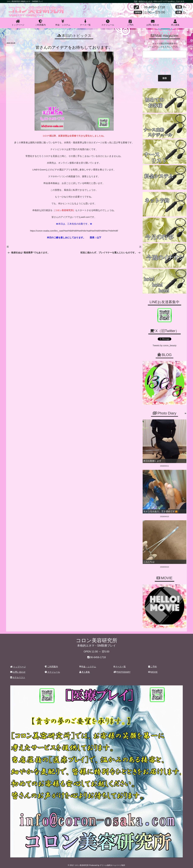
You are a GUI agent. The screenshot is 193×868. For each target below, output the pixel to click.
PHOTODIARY (122, 670)
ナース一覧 (85, 23)
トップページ (18, 23)
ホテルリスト (18, 675)
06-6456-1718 (154, 7)
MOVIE (153, 670)
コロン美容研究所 (29, 8)
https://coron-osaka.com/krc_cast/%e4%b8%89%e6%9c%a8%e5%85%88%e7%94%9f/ (74, 231)
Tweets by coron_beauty (165, 345)
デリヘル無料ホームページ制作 (112, 863)
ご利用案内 (40, 23)
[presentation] (165, 66)
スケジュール (108, 23)
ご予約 (130, 23)
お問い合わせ (153, 23)
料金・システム (63, 23)
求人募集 (175, 23)
